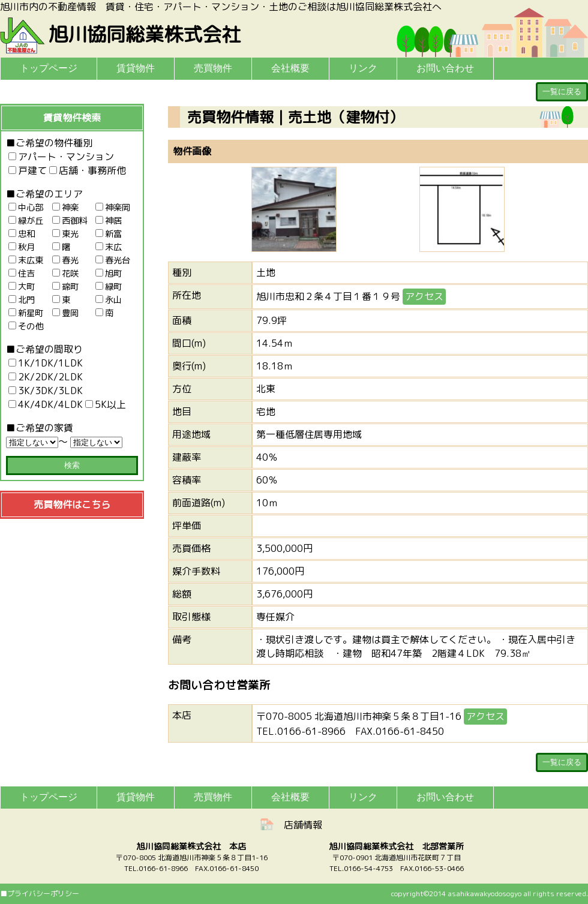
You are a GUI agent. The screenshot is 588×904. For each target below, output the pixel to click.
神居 (109, 221)
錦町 (65, 287)
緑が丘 (26, 221)
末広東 (26, 260)
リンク (363, 68)
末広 (109, 247)
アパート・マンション (61, 157)
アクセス (424, 296)
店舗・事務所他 (88, 170)
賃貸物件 (136, 68)
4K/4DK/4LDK (46, 404)
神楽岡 (113, 208)
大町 (22, 287)
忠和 (22, 234)
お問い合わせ (445, 68)
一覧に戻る (562, 91)
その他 (26, 326)
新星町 (26, 313)
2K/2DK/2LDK (46, 377)
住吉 (22, 274)
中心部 (26, 208)
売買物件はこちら (72, 504)
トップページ (49, 68)
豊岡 (65, 313)
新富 (109, 234)
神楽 (65, 208)
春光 (65, 260)
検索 (72, 465)
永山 (109, 300)
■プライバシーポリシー (40, 894)
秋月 (22, 247)
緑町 (109, 287)
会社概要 (290, 68)
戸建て (28, 170)
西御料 (70, 221)
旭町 (109, 274)
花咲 (65, 274)
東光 (65, 234)
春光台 (113, 260)
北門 (22, 300)
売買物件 (213, 68)
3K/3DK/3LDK (46, 391)
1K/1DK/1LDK (46, 363)
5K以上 (106, 404)
